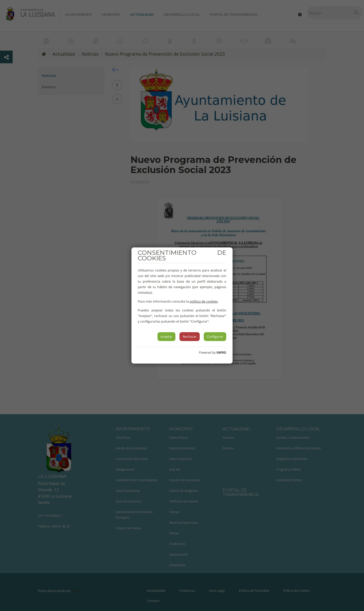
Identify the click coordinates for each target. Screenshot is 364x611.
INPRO (221, 353)
